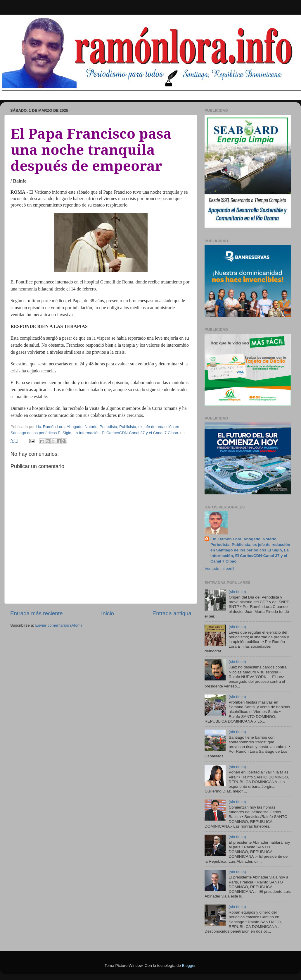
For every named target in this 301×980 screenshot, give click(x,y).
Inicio (108, 613)
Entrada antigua (172, 613)
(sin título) (237, 592)
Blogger (189, 966)
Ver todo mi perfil (219, 569)
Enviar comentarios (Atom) (59, 625)
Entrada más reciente (37, 613)
